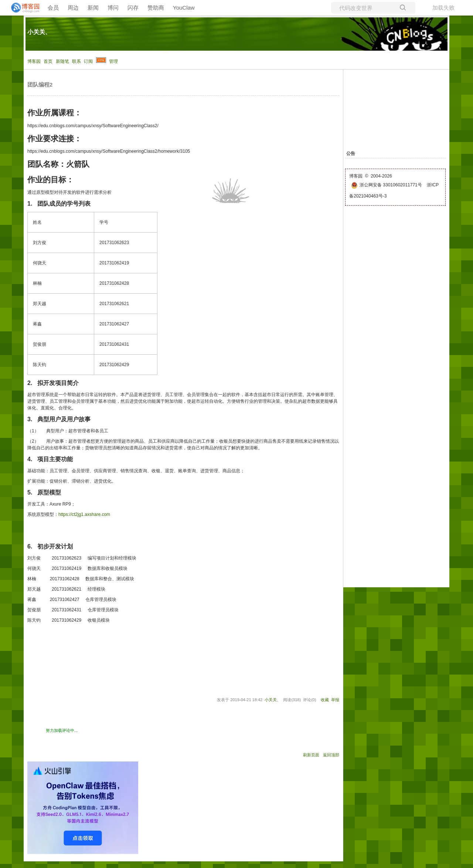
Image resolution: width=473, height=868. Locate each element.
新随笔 (62, 61)
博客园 (34, 61)
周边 (73, 8)
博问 (113, 8)
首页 (48, 61)
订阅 (88, 61)
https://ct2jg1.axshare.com (84, 514)
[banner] (22, 8)
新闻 (93, 8)
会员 (53, 8)
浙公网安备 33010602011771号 (387, 185)
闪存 (133, 8)
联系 (76, 61)
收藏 (325, 700)
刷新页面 (311, 755)
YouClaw (184, 8)
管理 (113, 61)
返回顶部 (331, 755)
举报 (335, 700)
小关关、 (39, 32)
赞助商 (156, 8)
